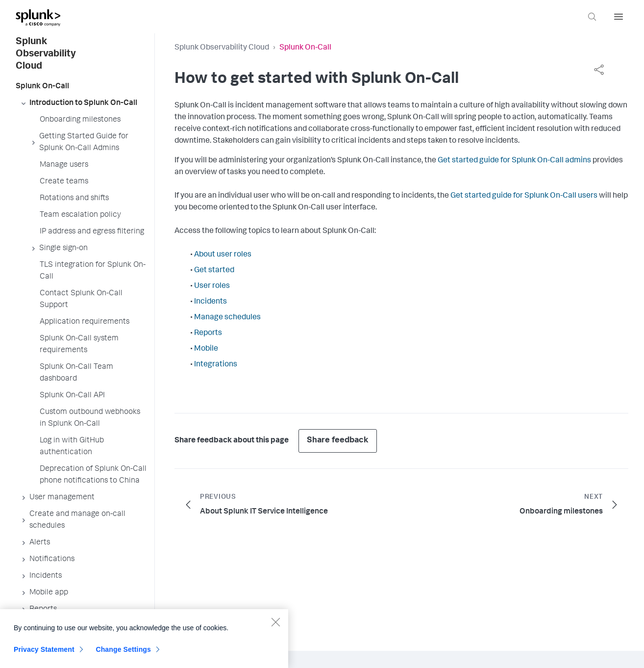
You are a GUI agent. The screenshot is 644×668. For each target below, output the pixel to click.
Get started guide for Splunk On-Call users (524, 196)
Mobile (206, 349)
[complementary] (599, 70)
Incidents (211, 302)
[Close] (275, 628)
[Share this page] (599, 70)
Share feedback (338, 441)
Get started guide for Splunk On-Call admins (514, 161)
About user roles (223, 255)
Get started (214, 271)
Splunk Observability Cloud (222, 48)
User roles (212, 286)
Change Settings (123, 655)
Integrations (216, 365)
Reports (208, 334)
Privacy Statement (44, 655)
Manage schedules (227, 318)
